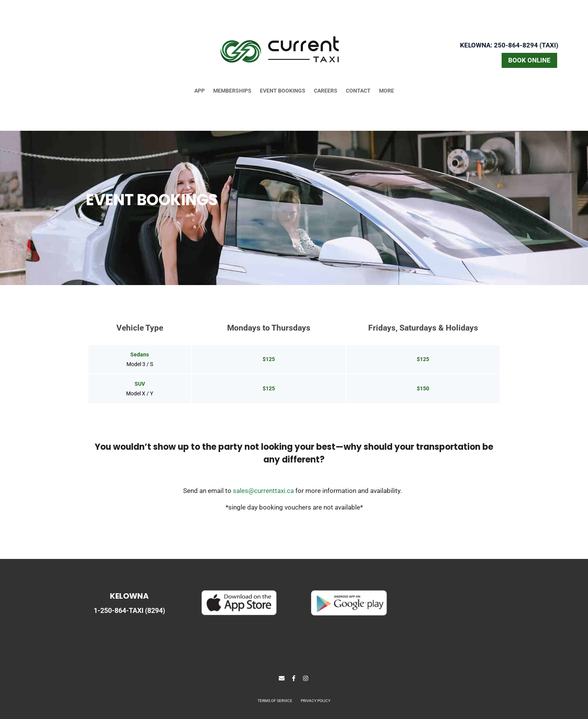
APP (200, 91)
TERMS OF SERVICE (275, 701)
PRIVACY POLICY (316, 701)
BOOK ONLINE (529, 60)
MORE (387, 91)
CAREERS (326, 91)
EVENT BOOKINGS (283, 91)
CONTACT (358, 91)
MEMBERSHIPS (232, 91)
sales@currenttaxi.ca (263, 491)
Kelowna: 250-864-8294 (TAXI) (509, 45)
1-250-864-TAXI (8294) (129, 610)
